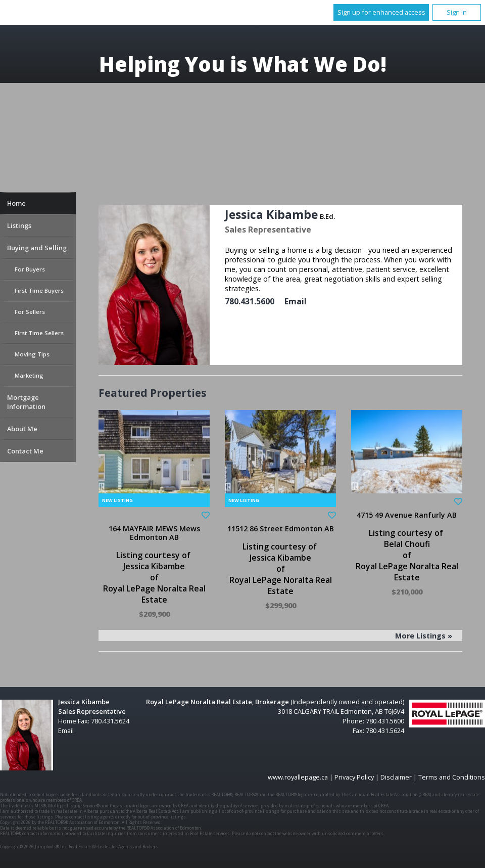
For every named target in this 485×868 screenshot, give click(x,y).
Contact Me (25, 451)
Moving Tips (32, 354)
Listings (19, 225)
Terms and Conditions (452, 777)
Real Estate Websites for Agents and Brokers (113, 847)
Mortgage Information (26, 402)
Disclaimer (396, 777)
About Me (22, 429)
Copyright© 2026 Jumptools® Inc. (34, 847)
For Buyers (30, 269)
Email (296, 301)
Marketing (29, 375)
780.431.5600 (250, 301)
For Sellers (30, 312)
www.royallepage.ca (298, 777)
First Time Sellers (39, 333)
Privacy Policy (354, 777)
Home (16, 203)
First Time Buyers (39, 290)
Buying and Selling (37, 248)
